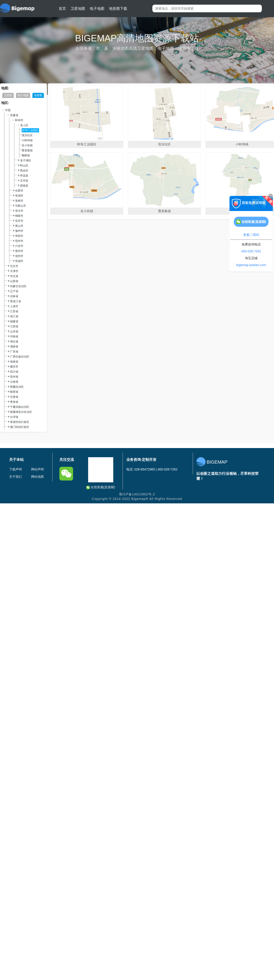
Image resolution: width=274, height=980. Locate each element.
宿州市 (19, 241)
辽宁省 (14, 291)
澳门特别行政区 (20, 427)
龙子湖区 (26, 160)
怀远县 (24, 176)
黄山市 (19, 226)
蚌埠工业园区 (30, 130)
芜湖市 (19, 196)
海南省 (14, 362)
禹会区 (24, 171)
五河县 (24, 181)
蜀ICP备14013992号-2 (137, 494)
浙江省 (14, 316)
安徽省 (14, 115)
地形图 (38, 95)
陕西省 (14, 392)
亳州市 (19, 251)
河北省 (14, 276)
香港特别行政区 (20, 422)
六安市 (19, 246)
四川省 (14, 372)
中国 (8, 110)
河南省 (14, 336)
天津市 (14, 271)
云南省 (14, 382)
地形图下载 (118, 9)
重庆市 (14, 367)
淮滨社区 (27, 135)
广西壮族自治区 (20, 357)
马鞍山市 (21, 206)
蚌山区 (24, 166)
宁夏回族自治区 (20, 407)
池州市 (19, 256)
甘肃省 (14, 397)
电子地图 (97, 9)
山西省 (14, 281)
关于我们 (16, 477)
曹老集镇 (27, 150)
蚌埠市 (19, 120)
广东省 (14, 352)
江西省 (14, 326)
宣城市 (19, 261)
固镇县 (24, 186)
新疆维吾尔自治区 (21, 412)
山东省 (14, 331)
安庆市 (19, 221)
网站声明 (37, 469)
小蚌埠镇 (27, 140)
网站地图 (37, 477)
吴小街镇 (27, 145)
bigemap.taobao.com (251, 265)
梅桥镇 (26, 155)
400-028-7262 (251, 251)
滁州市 (19, 231)
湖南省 (14, 347)
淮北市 (19, 211)
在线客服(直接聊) (101, 487)
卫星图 (8, 95)
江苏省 (14, 311)
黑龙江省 (16, 301)
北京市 (14, 266)
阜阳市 (19, 236)
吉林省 (14, 296)
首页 (62, 9)
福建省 (14, 321)
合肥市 (19, 191)
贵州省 (14, 377)
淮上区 (24, 125)
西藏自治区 (17, 387)
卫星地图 (78, 9)
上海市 (14, 306)
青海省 (14, 402)
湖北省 (14, 342)
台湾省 (14, 417)
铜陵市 (19, 216)
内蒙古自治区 (18, 286)
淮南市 (19, 201)
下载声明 (16, 469)
